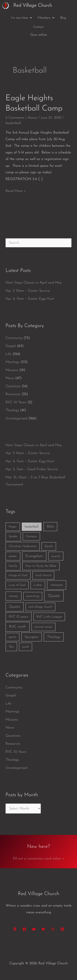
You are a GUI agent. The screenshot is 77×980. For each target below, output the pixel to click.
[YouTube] (34, 929)
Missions (12, 370)
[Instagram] (53, 929)
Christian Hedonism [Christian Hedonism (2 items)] (23, 546)
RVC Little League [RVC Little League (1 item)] (49, 617)
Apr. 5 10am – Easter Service (28, 291)
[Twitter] (43, 929)
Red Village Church (33, 6)
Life (9, 354)
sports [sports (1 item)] (12, 637)
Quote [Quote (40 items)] (54, 596)
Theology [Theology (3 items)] (54, 637)
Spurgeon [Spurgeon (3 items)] (32, 637)
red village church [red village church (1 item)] (40, 607)
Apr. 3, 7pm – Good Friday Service (32, 469)
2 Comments (15, 118)
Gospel (11, 346)
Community (14, 338)
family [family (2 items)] (13, 566)
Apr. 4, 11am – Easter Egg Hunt (30, 299)
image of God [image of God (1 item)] (18, 575)
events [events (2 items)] (56, 556)
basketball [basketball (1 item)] (32, 527)
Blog (63, 18)
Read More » (16, 190)
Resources (13, 394)
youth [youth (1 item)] (26, 647)
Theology (12, 410)
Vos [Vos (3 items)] (11, 647)
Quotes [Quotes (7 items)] (14, 607)
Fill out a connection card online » (39, 859)
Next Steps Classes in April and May (34, 283)
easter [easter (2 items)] (13, 556)
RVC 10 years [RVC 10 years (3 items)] (18, 617)
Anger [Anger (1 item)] (13, 527)
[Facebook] (24, 929)
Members (46, 18)
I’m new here (21, 18)
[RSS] (62, 929)
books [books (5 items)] (13, 536)
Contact (38, 27)
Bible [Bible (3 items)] (50, 527)
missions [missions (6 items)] (57, 585)
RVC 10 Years (16, 402)
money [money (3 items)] (13, 596)
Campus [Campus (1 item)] (31, 536)
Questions (13, 386)
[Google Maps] (15, 929)
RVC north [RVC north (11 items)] (18, 627)
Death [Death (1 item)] (49, 546)
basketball (13, 123)
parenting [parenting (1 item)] (33, 596)
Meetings (12, 362)
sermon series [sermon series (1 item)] (43, 627)
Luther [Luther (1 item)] (38, 585)
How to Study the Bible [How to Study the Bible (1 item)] (41, 566)
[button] (21, 18)
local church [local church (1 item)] (43, 575)
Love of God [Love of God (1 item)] (17, 585)
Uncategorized (16, 418)
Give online (39, 35)
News (10, 378)
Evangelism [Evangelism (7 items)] (34, 556)
